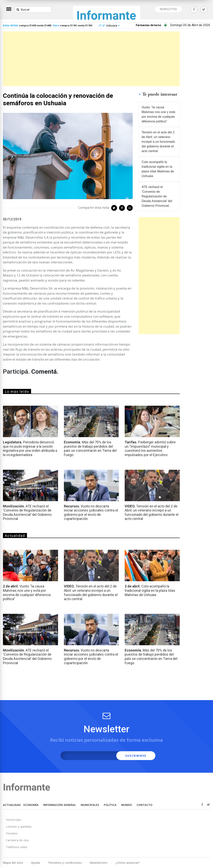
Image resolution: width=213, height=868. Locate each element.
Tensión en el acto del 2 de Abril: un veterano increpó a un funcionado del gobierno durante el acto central (158, 142)
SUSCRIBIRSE (136, 756)
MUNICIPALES (90, 805)
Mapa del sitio (13, 863)
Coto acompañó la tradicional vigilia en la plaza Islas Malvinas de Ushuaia (158, 169)
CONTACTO (145, 805)
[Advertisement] (91, 59)
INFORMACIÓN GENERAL (60, 805)
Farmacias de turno (149, 25)
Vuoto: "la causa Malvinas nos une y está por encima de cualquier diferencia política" (158, 114)
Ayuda (35, 863)
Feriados (12, 833)
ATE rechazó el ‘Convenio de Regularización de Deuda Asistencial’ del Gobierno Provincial (157, 196)
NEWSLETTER (168, 9)
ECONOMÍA (31, 805)
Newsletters (99, 863)
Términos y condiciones (65, 863)
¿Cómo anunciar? (128, 863)
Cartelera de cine (17, 840)
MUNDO (127, 805)
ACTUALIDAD (12, 805)
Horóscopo (13, 820)
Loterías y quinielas (19, 826)
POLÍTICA (110, 805)
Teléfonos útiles (17, 847)
